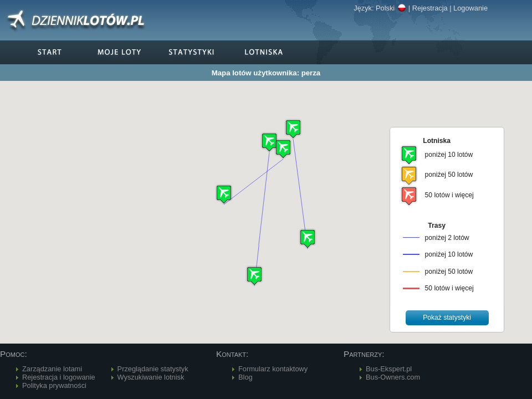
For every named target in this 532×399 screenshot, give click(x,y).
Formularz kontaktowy (273, 369)
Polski (391, 8)
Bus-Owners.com (393, 377)
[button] (283, 149)
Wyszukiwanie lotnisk (151, 377)
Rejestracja (430, 8)
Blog (245, 377)
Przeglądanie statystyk (153, 369)
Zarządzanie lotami (52, 369)
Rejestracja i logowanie (59, 377)
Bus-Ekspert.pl (389, 369)
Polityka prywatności (54, 385)
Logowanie (470, 8)
